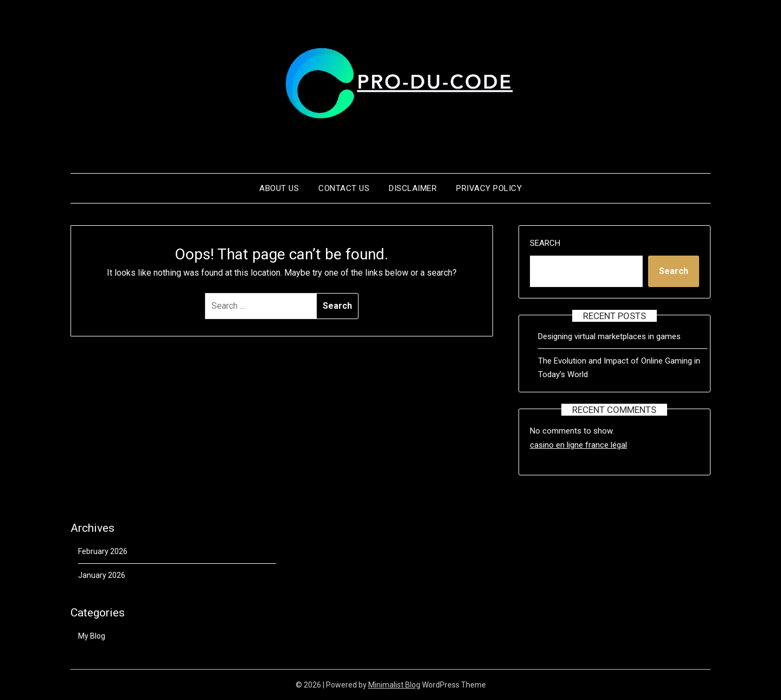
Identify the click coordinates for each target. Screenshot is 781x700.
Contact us (344, 188)
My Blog (92, 636)
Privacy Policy (489, 188)
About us (279, 188)
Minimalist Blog (394, 685)
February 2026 (103, 551)
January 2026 (102, 575)
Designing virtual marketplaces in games (609, 336)
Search (545, 243)
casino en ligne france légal (578, 445)
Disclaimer (413, 188)
